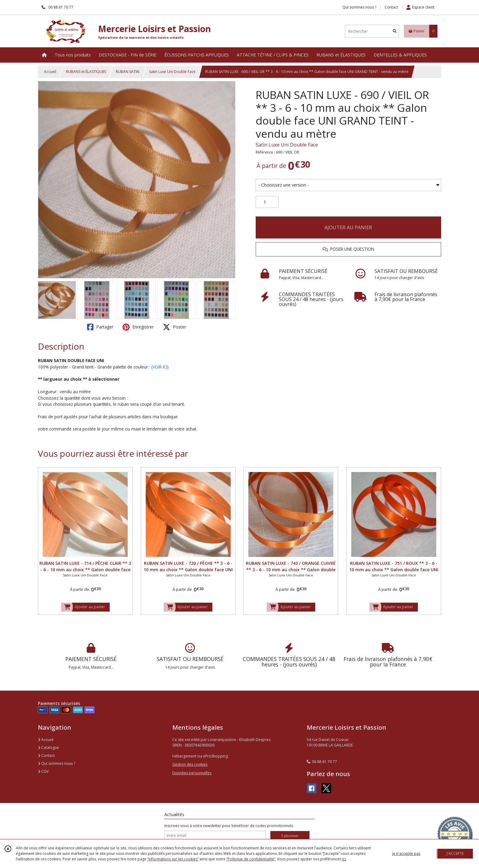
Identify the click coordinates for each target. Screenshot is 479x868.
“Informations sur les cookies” (173, 859)
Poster (174, 327)
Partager (100, 327)
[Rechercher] (395, 31)
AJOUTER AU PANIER (348, 227)
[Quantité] (267, 202)
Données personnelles (192, 773)
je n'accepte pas (406, 853)
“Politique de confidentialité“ (251, 859)
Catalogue (48, 748)
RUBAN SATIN (128, 72)
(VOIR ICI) (160, 367)
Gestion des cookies (190, 764)
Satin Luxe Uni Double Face (172, 72)
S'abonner (290, 836)
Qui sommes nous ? (57, 763)
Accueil (50, 72)
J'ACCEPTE (455, 853)
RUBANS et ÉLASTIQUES (86, 72)
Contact (391, 7)
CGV (43, 771)
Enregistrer (138, 327)
